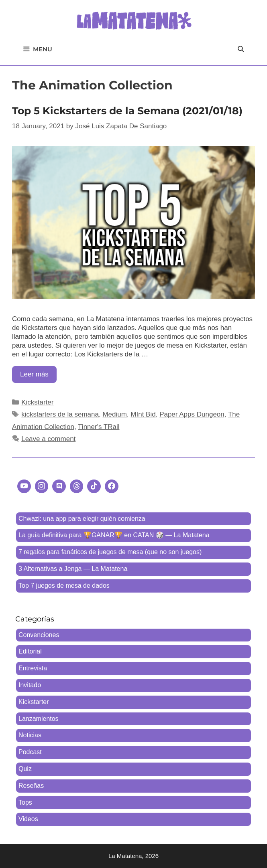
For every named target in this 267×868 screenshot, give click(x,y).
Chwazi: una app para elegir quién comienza (82, 519)
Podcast (30, 752)
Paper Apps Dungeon (192, 414)
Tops (25, 802)
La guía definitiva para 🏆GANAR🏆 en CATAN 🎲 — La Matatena (114, 535)
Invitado (30, 685)
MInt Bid (143, 414)
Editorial (30, 651)
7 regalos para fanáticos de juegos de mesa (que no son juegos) (110, 552)
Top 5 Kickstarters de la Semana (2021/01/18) (127, 111)
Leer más (38, 376)
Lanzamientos (39, 719)
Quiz (25, 769)
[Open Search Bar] (241, 49)
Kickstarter (37, 402)
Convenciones (39, 635)
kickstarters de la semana (60, 414)
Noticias (30, 735)
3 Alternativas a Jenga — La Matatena (73, 569)
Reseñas (31, 786)
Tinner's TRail (99, 427)
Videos (28, 819)
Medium (114, 414)
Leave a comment (48, 439)
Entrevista (33, 668)
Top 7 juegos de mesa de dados (64, 586)
